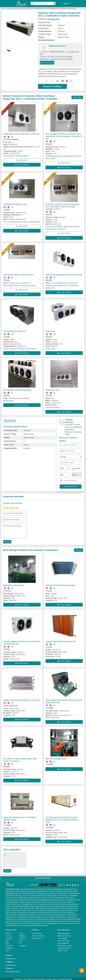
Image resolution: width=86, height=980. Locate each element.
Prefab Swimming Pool (24, 920)
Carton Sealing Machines (29, 892)
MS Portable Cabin (44, 897)
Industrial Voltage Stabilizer (21, 905)
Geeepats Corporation (57, 45)
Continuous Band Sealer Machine (55, 914)
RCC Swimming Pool (73, 920)
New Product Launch (65, 945)
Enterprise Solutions (64, 947)
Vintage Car (70, 922)
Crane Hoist (19, 907)
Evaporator (50, 330)
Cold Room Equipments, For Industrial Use (64, 274)
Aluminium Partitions (55, 890)
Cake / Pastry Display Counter (22, 910)
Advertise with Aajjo (64, 935)
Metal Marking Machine (53, 910)
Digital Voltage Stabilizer (38, 905)
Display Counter (44, 892)
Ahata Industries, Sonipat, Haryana (16, 155)
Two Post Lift (33, 918)
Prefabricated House (73, 899)
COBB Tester (39, 907)
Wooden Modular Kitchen (58, 916)
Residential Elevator (74, 892)
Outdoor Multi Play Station (55, 888)
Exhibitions (9, 947)
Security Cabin (52, 895)
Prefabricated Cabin (12, 899)
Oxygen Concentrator (29, 925)
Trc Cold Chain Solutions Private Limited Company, (22, 221)
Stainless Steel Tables (70, 890)
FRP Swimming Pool (39, 920)
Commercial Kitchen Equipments (27, 912)
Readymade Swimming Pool (15, 922)
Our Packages (62, 937)
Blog (7, 942)
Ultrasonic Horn (57, 912)
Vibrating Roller (10, 890)
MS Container (70, 897)
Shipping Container (12, 901)
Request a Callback (52, 86)
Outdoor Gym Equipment (33, 922)
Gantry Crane (10, 907)
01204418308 (10, 958)
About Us (9, 932)
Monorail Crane (29, 907)
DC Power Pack (55, 901)
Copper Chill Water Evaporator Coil (61, 641)
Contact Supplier (47, 62)
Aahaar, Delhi (50, 348)
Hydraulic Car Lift (12, 895)
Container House (24, 901)
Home (3, 7)
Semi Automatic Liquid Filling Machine (30, 916)
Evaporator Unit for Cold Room (25, 7)
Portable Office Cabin (26, 899)
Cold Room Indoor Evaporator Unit (18, 274)
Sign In (67, 3)
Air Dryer (46, 916)
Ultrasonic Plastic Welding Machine (17, 914)
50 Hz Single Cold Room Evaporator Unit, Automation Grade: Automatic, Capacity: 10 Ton (64, 135)
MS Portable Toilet (20, 897)
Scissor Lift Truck (24, 895)
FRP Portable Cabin (58, 897)
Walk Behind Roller (71, 888)
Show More (77, 96)
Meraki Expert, (9, 400)
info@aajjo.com (11, 964)
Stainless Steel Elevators (38, 895)
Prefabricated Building (41, 899)
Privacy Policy (36, 937)
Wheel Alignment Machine (46, 918)
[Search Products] (32, 3)
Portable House (63, 895)
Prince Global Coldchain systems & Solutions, (20, 285)
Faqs (7, 950)
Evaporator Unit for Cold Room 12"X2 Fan (21, 133)
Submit (7, 541)
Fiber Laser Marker (38, 910)
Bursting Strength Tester (52, 907)
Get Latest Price (54, 18)
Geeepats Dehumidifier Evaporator (60, 584)
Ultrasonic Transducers (36, 914)
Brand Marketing (63, 942)
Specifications (10, 420)
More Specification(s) (46, 39)
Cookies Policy (37, 932)
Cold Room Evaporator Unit (15, 203)
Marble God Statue (68, 910)
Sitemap (8, 935)
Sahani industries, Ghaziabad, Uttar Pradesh (19, 348)
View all (79, 549)
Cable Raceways (69, 912)
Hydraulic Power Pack (13, 903)
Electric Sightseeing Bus (50, 922)
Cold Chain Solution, (53, 407)
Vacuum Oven (35, 901)
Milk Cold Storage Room (56, 758)
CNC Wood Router (27, 903)
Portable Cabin (41, 888)
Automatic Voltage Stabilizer (56, 905)
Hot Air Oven (45, 901)
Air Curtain (13, 912)
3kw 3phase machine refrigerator (17, 389)
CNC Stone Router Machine (58, 903)
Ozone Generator (43, 925)
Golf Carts (62, 922)
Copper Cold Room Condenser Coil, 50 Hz (22, 699)
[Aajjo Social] (67, 884)
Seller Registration (64, 932)
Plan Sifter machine (45, 912)
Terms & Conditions (38, 935)
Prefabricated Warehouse (57, 899)
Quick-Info (9, 945)
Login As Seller (63, 950)
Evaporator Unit (52, 389)
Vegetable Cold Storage (14, 584)
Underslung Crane (72, 905)
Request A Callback (43, 877)
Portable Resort (32, 897)
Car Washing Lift (22, 918)
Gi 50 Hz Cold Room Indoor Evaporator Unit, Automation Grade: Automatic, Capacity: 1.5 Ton (62, 206)
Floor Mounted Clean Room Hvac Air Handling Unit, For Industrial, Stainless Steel (62, 819)
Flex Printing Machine (41, 903)
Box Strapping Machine (13, 892)
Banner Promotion (64, 940)
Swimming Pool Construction (56, 920)
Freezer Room (11, 7)
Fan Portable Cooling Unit (14, 330)
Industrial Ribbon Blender (40, 890)
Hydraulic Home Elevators (58, 892)
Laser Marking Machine (28, 888)
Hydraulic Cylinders (68, 901)
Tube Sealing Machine (24, 890)
